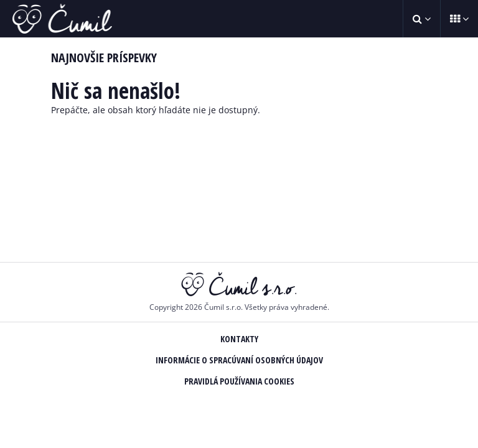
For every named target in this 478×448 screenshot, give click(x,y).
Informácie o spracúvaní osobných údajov (239, 360)
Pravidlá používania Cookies (239, 381)
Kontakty (239, 339)
